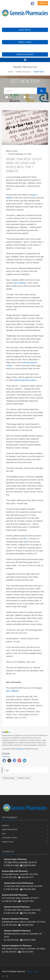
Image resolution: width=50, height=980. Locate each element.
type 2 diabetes (20, 283)
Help (4, 834)
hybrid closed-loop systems (25, 380)
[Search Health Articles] (21, 91)
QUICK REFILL (25, 30)
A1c (25, 539)
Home (10, 72)
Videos (29, 97)
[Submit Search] (42, 91)
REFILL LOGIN (25, 42)
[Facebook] (33, 4)
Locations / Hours (9, 838)
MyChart (43, 3)
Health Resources (23, 72)
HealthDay (20, 749)
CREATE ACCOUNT (25, 54)
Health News (13, 97)
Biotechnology (9, 778)
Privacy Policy (8, 842)
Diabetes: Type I (24, 778)
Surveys (5, 826)
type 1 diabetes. (13, 691)
